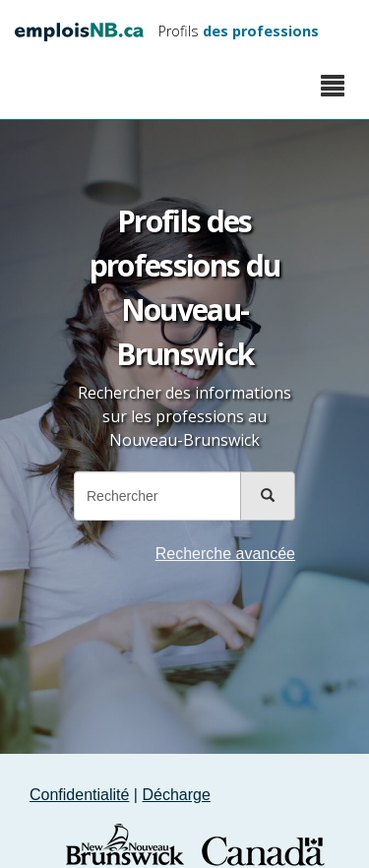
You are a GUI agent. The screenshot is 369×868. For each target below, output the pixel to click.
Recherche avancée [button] (225, 554)
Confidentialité (79, 795)
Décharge (176, 795)
